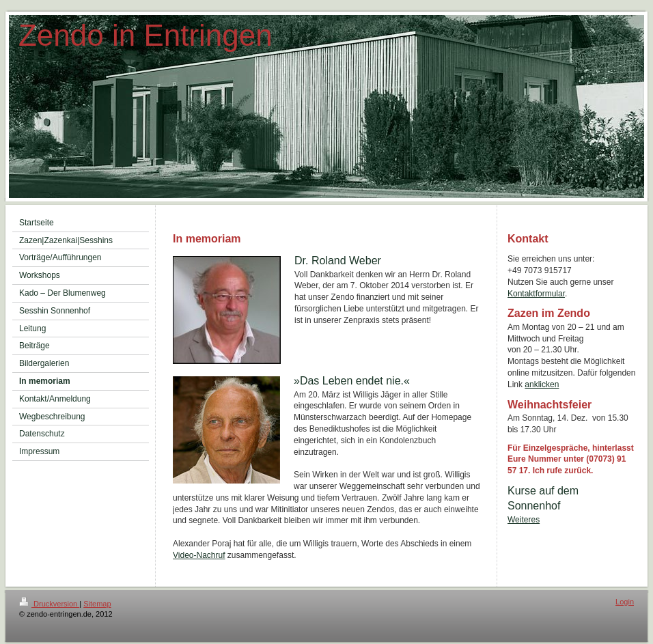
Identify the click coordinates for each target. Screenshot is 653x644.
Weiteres (524, 520)
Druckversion (49, 604)
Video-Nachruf (199, 555)
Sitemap (97, 604)
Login (625, 602)
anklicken (542, 384)
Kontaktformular (536, 294)
